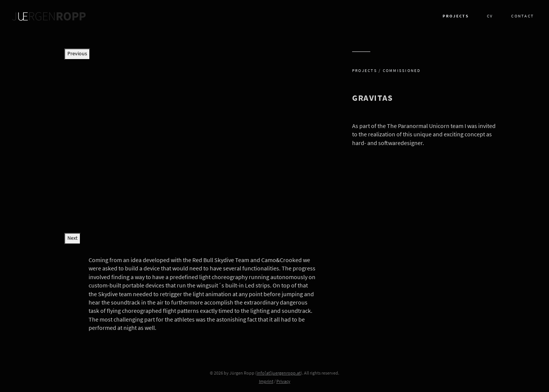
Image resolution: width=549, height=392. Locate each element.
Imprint (266, 382)
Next (73, 238)
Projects (456, 16)
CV (490, 16)
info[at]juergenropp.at (279, 373)
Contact (522, 16)
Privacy (283, 382)
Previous (77, 54)
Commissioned (402, 71)
